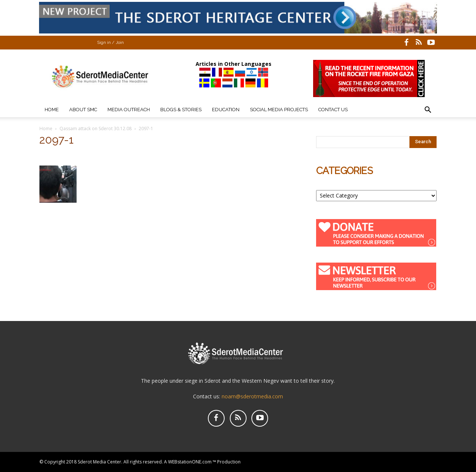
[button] (428, 111)
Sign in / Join (110, 43)
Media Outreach (129, 110)
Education (226, 110)
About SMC (83, 110)
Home (52, 110)
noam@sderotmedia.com (252, 396)
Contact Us (333, 110)
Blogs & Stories (181, 110)
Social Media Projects (279, 110)
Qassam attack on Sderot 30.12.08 (96, 129)
